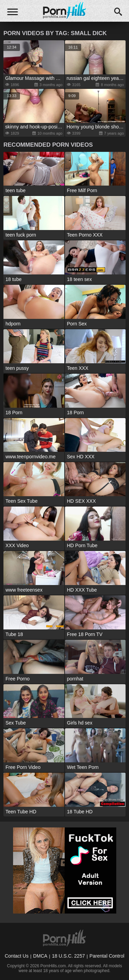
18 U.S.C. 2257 (68, 956)
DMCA (40, 956)
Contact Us (17, 956)
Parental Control (107, 956)
